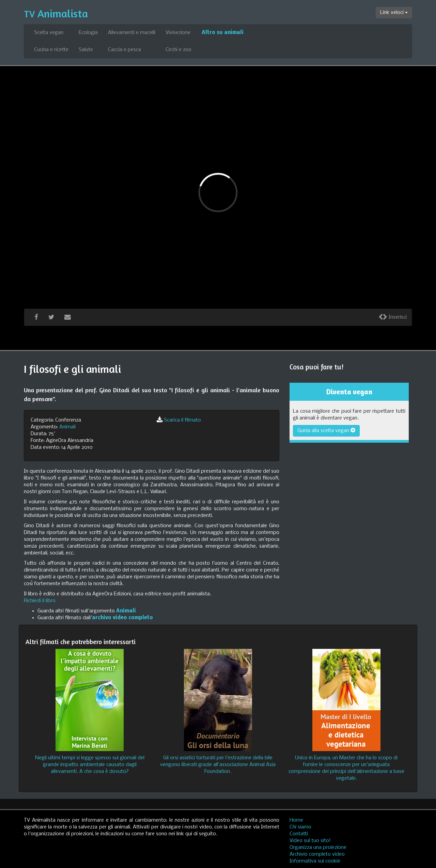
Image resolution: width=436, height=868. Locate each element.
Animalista (56, 13)
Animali (67, 427)
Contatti (299, 834)
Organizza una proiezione (318, 848)
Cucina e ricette (51, 50)
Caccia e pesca (124, 50)
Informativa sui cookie (315, 861)
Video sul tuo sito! (310, 841)
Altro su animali (223, 33)
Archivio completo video (317, 854)
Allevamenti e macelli (132, 33)
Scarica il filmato (182, 420)
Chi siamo (300, 827)
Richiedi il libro (40, 601)
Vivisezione (178, 33)
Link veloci (394, 13)
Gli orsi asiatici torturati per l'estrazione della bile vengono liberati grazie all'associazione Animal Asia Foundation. (218, 765)
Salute (86, 50)
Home (296, 820)
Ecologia (88, 33)
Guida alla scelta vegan (326, 431)
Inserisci (393, 317)
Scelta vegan (49, 33)
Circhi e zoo (178, 50)
